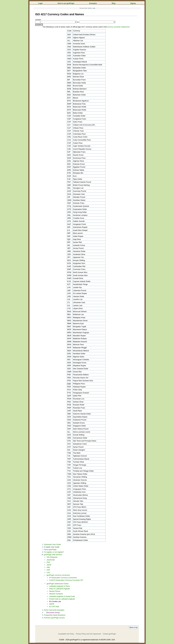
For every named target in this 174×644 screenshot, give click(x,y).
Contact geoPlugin (109, 634)
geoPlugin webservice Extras (58, 584)
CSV (48, 573)
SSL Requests (52, 557)
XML (48, 567)
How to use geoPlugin (66, 3)
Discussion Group (53, 612)
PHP (48, 562)
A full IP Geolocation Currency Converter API (66, 580)
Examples (93, 3)
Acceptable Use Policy (66, 634)
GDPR (52, 604)
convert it (39, 25)
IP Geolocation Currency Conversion (63, 578)
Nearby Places (55, 591)
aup (94, 8)
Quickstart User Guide (52, 544)
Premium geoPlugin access (54, 618)
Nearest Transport (56, 594)
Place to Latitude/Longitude (59, 589)
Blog (113, 3)
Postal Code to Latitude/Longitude (62, 599)
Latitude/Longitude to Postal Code (62, 596)
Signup (133, 3)
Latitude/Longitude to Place (59, 586)
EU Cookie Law (55, 601)
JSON (49, 565)
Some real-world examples (54, 610)
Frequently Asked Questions (55, 615)
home (90, 8)
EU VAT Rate (54, 607)
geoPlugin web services (53, 555)
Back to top (134, 627)
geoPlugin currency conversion (58, 575)
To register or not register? (54, 552)
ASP (48, 570)
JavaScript (51, 560)
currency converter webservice (118, 27)
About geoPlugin (50, 549)
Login (40, 3)
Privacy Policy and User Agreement (88, 634)
